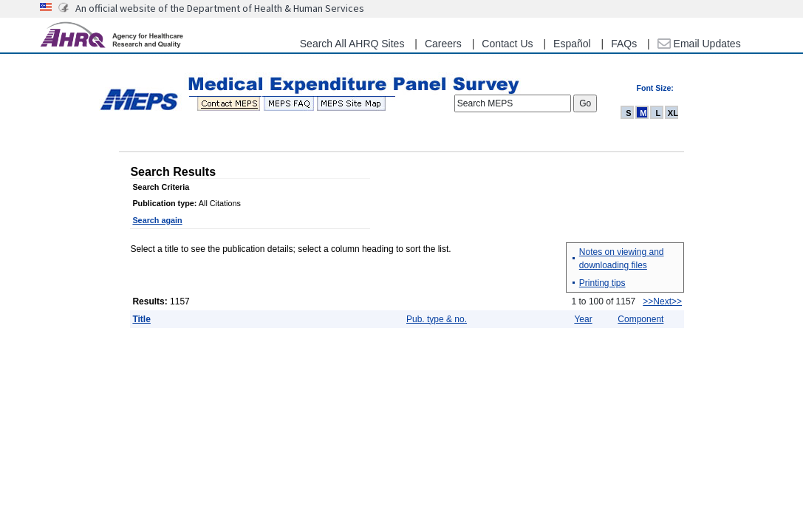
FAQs (624, 44)
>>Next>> (662, 301)
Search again (157, 220)
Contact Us (507, 44)
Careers (443, 44)
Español (572, 44)
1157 (179, 301)
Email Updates (699, 44)
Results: (150, 301)
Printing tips (602, 283)
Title (141, 319)
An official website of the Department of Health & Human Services (220, 8)
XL (673, 113)
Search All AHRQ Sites (352, 44)
